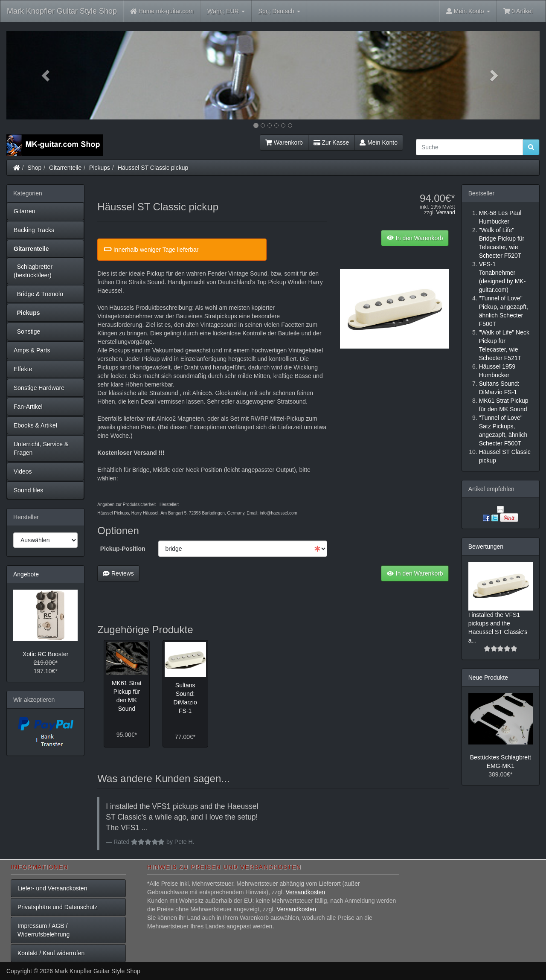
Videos (23, 471)
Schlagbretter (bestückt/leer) (33, 271)
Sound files (28, 490)
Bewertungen (486, 547)
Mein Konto (379, 142)
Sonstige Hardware (39, 388)
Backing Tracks (34, 230)
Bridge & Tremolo (38, 294)
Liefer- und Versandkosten (52, 888)
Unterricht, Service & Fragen (41, 448)
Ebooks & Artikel (35, 425)
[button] (46, 75)
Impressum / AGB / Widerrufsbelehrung (44, 930)
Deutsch (279, 11)
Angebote (26, 574)
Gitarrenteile (65, 168)
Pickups (100, 168)
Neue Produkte (488, 678)
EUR (226, 11)
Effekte (23, 369)
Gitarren (25, 211)
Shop (35, 168)
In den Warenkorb (415, 238)
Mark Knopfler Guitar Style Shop (62, 11)
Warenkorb (284, 142)
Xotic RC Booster (45, 654)
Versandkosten (305, 892)
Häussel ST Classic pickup (153, 168)
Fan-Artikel (28, 407)
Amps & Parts (32, 350)
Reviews (118, 573)
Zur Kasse (331, 142)
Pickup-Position (123, 549)
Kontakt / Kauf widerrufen (51, 953)
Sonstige (27, 332)
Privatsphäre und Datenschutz (58, 907)
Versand (446, 212)
